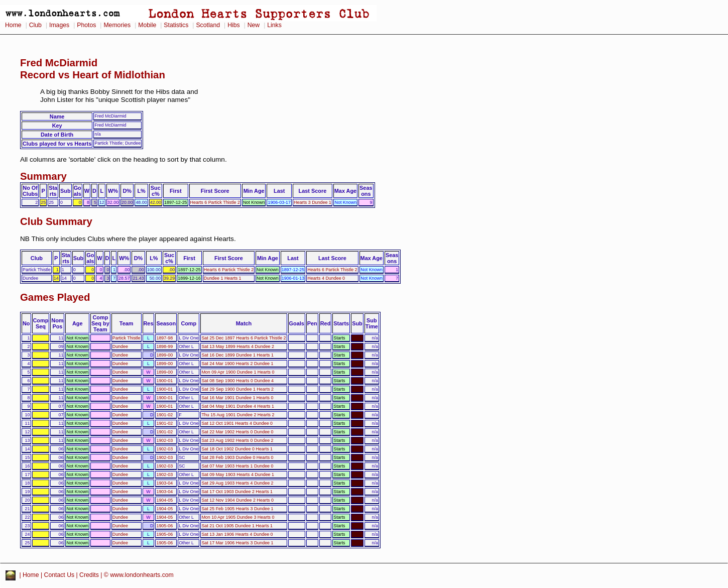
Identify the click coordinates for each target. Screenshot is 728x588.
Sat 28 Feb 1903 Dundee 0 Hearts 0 (237, 457)
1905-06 (164, 526)
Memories (117, 25)
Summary (43, 176)
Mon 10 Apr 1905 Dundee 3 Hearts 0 (238, 517)
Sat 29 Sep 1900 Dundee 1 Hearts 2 (237, 389)
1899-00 (164, 355)
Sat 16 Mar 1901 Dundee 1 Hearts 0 (237, 398)
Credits (89, 575)
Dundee (120, 346)
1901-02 (164, 415)
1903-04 (164, 483)
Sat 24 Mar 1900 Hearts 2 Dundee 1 (237, 364)
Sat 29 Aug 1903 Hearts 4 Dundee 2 (237, 483)
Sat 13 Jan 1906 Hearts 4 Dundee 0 (237, 534)
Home (13, 25)
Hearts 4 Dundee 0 (326, 278)
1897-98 (164, 338)
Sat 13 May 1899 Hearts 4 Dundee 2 (238, 346)
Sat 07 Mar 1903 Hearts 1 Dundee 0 (237, 466)
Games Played (55, 297)
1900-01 (164, 381)
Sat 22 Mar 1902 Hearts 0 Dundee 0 (237, 432)
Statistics (176, 25)
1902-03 (164, 440)
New (254, 25)
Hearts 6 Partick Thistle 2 (215, 202)
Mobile (147, 25)
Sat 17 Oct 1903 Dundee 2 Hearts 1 (237, 492)
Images (59, 25)
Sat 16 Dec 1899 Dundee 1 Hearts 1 (237, 355)
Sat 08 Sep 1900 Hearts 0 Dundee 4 (237, 381)
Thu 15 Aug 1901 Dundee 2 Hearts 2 (238, 415)
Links (274, 25)
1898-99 (164, 346)
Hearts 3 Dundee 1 (313, 202)
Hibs (233, 25)
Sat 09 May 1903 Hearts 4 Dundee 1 (238, 475)
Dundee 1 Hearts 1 (223, 278)
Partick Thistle (127, 338)
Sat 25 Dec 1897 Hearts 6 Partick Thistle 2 (244, 338)
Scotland (208, 25)
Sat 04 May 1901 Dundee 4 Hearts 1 (238, 406)
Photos (86, 25)
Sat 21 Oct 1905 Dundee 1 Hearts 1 (237, 526)
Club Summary (56, 221)
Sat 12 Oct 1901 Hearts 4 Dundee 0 (237, 423)
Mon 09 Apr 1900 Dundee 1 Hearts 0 (238, 372)
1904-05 (164, 500)
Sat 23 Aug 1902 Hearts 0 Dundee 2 (237, 440)
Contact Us (59, 575)
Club (35, 25)
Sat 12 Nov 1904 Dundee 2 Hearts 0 (237, 500)
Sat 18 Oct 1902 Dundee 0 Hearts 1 (237, 449)
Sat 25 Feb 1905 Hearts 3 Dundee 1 (237, 509)
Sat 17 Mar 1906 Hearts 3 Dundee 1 (237, 543)
